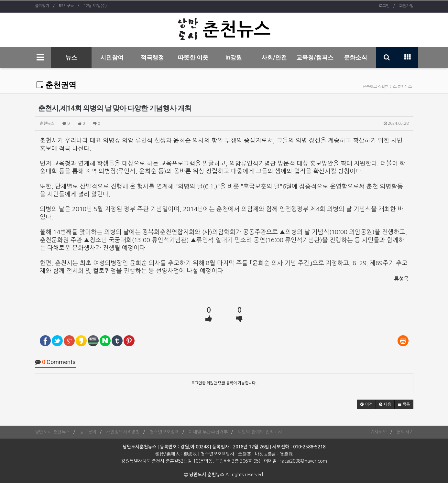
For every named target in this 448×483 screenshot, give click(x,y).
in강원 (234, 57)
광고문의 (88, 432)
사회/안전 (274, 57)
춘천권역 (56, 85)
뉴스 (71, 57)
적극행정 (152, 57)
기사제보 (378, 432)
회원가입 (406, 6)
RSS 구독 (66, 6)
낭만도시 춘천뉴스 (52, 432)
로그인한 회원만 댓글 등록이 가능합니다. (224, 383)
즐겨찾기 (42, 6)
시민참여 (112, 57)
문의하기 (405, 432)
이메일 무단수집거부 (208, 432)
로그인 (384, 6)
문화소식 (355, 57)
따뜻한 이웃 (193, 57)
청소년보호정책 (164, 432)
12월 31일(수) (95, 6)
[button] (366, 404)
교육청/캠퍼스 (315, 57)
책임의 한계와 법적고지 (260, 432)
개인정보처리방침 (123, 432)
